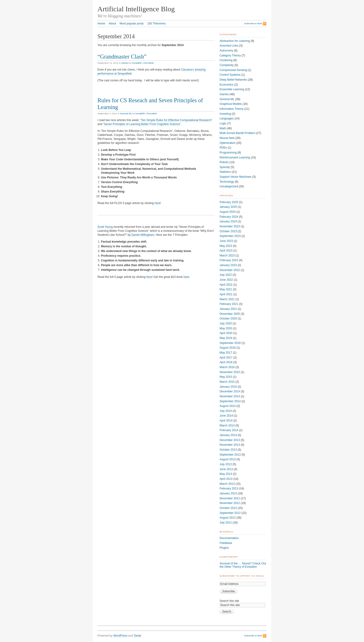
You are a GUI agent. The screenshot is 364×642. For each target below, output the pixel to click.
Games (125, 63)
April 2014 (226, 421)
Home (101, 24)
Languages (227, 118)
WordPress (120, 636)
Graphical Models (231, 104)
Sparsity (225, 167)
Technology (227, 182)
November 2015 (230, 372)
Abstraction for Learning (235, 41)
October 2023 (228, 231)
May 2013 (226, 474)
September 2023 (230, 236)
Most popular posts (132, 24)
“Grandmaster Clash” (122, 57)
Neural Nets (227, 138)
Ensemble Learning (232, 89)
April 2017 (226, 358)
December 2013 (230, 440)
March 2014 (227, 425)
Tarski (137, 636)
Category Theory (230, 55)
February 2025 (229, 202)
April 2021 (226, 294)
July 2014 (226, 411)
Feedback (226, 543)
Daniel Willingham (143, 235)
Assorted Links (229, 46)
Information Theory (232, 109)
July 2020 (226, 323)
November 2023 (230, 226)
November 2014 (230, 396)
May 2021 (226, 289)
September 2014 (230, 401)
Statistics (225, 172)
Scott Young (105, 227)
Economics (227, 85)
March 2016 (227, 367)
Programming (228, 153)
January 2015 (228, 387)
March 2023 (227, 256)
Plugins (224, 548)
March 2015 (227, 382)
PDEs (223, 148)
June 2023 (226, 241)
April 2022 (226, 285)
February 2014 (229, 430)
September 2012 (230, 513)
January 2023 (228, 265)
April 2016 (226, 362)
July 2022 (226, 275)
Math (223, 128)
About (112, 24)
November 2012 (230, 503)
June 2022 (226, 280)
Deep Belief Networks (233, 80)
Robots (224, 162)
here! (158, 203)
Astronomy (226, 51)
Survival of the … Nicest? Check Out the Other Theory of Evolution (243, 565)
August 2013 (228, 459)
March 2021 (227, 299)
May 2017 (226, 353)
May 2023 (226, 246)
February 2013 (229, 488)
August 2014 (228, 406)
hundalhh (137, 63)
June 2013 (226, 469)
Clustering (226, 60)
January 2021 (228, 309)
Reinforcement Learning (235, 158)
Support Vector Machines (236, 177)
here (149, 277)
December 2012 (230, 498)
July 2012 (226, 523)
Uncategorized (229, 186)
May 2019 (226, 338)
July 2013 (226, 464)
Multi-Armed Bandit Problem (237, 133)
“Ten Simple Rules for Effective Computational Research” (176, 120)
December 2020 (230, 314)
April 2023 (226, 251)
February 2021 (229, 304)
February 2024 (229, 217)
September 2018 (230, 343)
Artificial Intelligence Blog (136, 9)
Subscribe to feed (253, 23)
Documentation (229, 538)
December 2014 (230, 391)
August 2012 (228, 518)
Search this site (229, 601)
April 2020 (226, 333)
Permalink (149, 63)
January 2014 (228, 435)
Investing (225, 114)
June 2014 (226, 416)
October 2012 (228, 508)
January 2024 (228, 221)
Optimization (228, 143)
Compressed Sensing (233, 70)
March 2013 (227, 484)
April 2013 (226, 479)
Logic (223, 123)
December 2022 (230, 270)
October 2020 (228, 319)
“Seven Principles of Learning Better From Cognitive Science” (142, 124)
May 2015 (226, 377)
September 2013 (230, 455)
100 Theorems (156, 24)
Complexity (227, 65)
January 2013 (228, 493)
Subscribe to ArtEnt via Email (242, 576)
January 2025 (228, 207)
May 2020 (226, 328)
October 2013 (228, 450)
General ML (126, 113)
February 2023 (229, 260)
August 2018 (228, 348)
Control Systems (230, 75)
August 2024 (228, 212)
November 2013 (230, 445)
